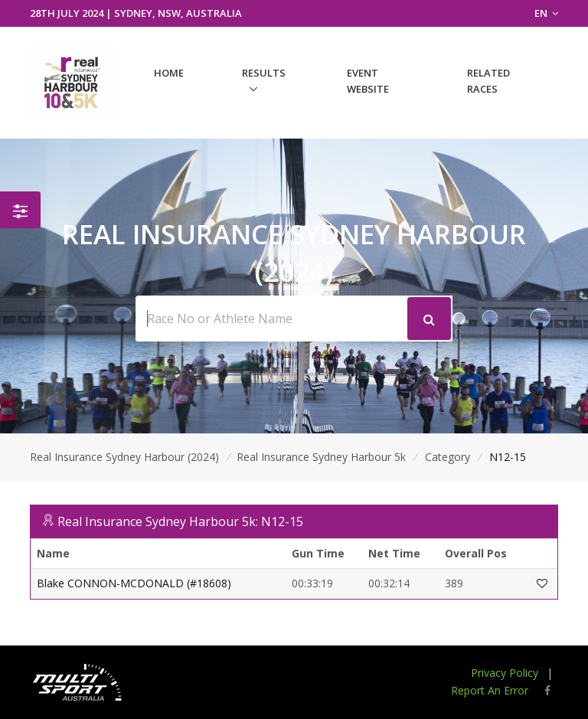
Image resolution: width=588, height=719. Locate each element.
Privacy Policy (505, 673)
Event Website (368, 81)
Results (264, 73)
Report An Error (490, 690)
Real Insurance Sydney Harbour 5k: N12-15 (180, 521)
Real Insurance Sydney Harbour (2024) (124, 457)
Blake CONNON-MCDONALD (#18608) (134, 583)
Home (169, 73)
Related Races (488, 81)
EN (546, 13)
